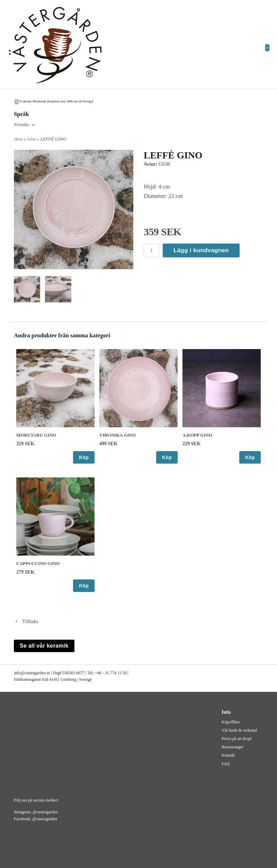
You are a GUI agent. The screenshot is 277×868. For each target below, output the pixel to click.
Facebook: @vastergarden (35, 819)
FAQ (226, 764)
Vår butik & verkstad (239, 730)
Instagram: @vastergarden (36, 812)
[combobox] (25, 125)
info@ (19, 673)
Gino (32, 139)
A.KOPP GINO (197, 435)
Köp (84, 457)
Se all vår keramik (44, 646)
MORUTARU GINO (36, 435)
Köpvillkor (231, 722)
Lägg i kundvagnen (201, 250)
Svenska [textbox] (21, 125)
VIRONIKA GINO (118, 435)
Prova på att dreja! (237, 739)
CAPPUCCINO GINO (38, 563)
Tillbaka (26, 622)
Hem (18, 139)
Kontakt (228, 755)
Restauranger (233, 747)
